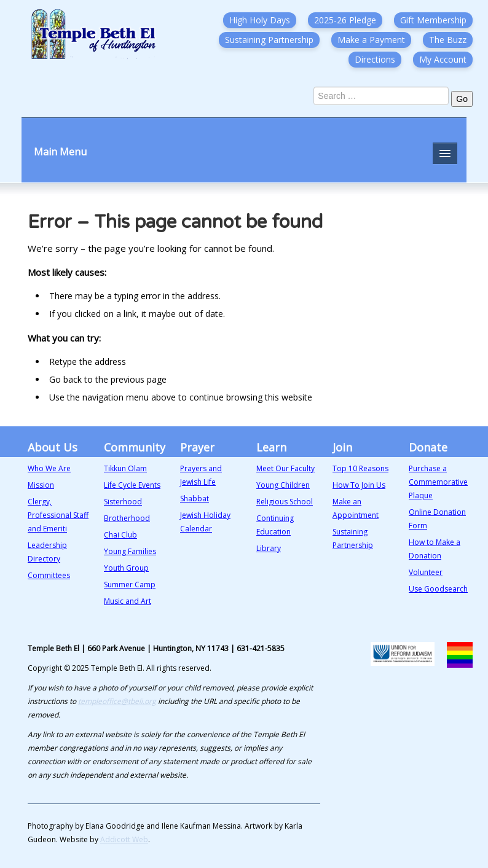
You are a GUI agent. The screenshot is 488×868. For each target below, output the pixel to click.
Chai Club (120, 535)
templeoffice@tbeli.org (117, 701)
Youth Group (126, 568)
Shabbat (195, 499)
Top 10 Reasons (360, 468)
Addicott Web (124, 839)
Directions (375, 59)
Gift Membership (433, 20)
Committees (49, 575)
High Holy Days (260, 20)
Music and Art (128, 601)
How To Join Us (359, 485)
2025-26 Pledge (345, 20)
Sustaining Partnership (269, 40)
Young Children (283, 485)
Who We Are (49, 468)
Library (269, 548)
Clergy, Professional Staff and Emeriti (58, 515)
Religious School (285, 502)
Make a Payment (371, 40)
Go (462, 99)
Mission (41, 485)
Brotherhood (127, 518)
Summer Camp (130, 585)
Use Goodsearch (438, 589)
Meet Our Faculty (285, 468)
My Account (443, 59)
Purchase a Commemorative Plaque (438, 482)
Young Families (130, 551)
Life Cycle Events (132, 485)
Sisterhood (123, 502)
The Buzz (448, 40)
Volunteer (426, 572)
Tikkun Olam (125, 468)
